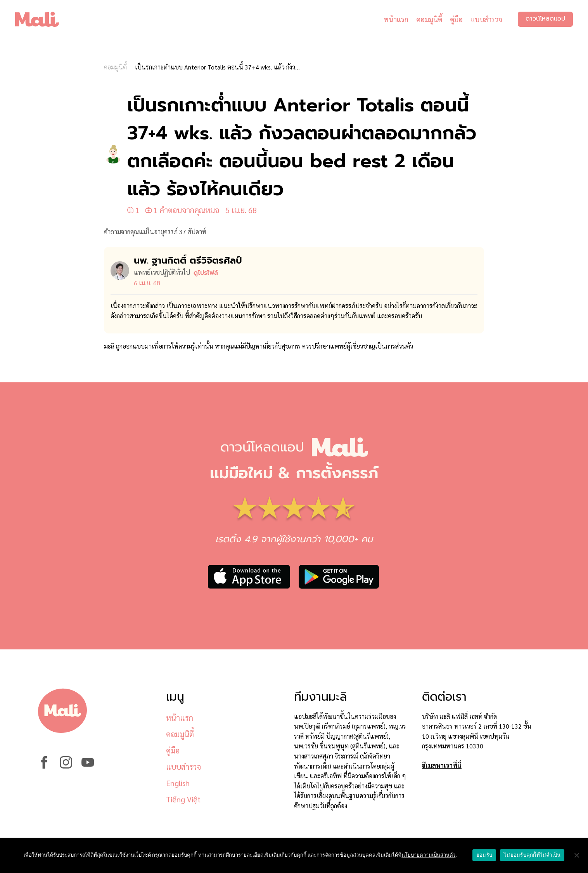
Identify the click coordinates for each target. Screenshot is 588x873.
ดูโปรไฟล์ (206, 273)
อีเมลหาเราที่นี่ (442, 765)
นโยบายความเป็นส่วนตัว (428, 855)
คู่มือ (456, 19)
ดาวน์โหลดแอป (545, 19)
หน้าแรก (396, 19)
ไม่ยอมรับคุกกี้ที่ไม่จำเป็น (532, 855)
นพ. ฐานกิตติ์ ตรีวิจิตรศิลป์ (188, 260)
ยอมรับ (484, 855)
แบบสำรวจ (486, 19)
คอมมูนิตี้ (429, 19)
